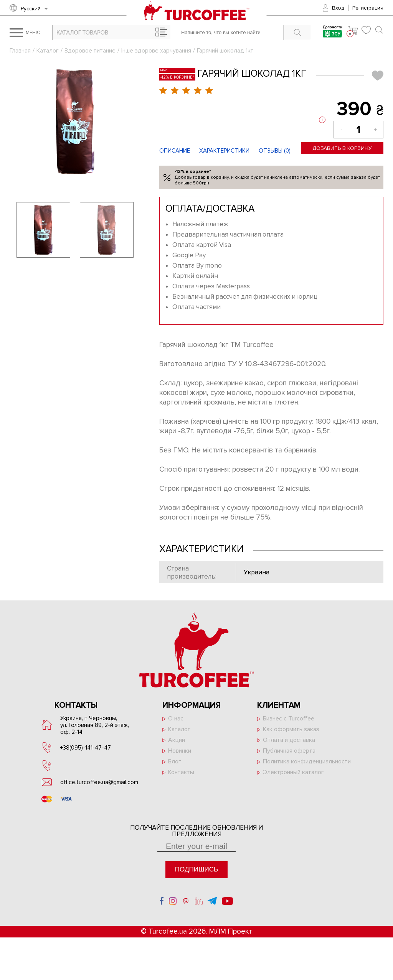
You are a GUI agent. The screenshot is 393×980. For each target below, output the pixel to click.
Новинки (180, 751)
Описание (175, 151)
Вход (338, 8)
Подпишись (196, 869)
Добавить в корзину (342, 148)
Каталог (48, 51)
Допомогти (333, 32)
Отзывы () (275, 151)
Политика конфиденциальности (307, 761)
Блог (175, 761)
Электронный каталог (293, 772)
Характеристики (224, 151)
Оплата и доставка (289, 740)
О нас (176, 719)
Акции (177, 740)
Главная (20, 51)
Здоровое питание (90, 51)
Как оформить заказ (291, 729)
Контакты (181, 772)
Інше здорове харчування (156, 51)
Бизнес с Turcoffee (289, 719)
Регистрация (368, 8)
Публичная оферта (289, 751)
